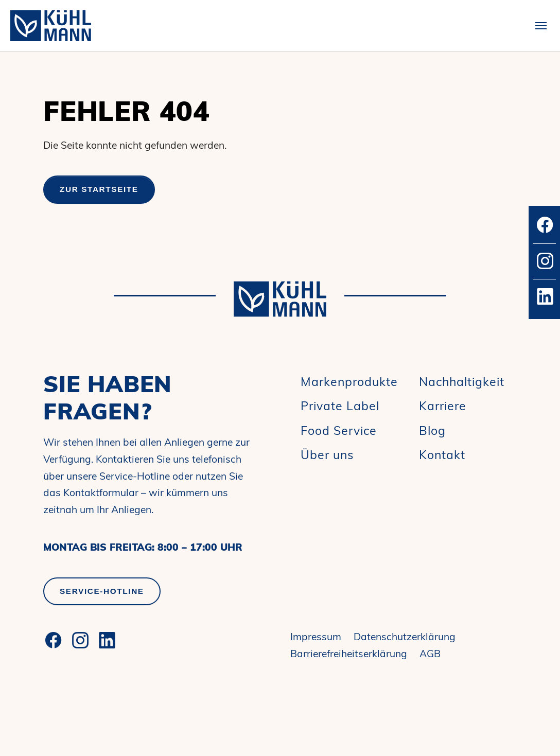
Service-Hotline (102, 591)
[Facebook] (54, 640)
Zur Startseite (99, 189)
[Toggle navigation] (541, 26)
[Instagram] (80, 640)
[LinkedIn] (107, 640)
